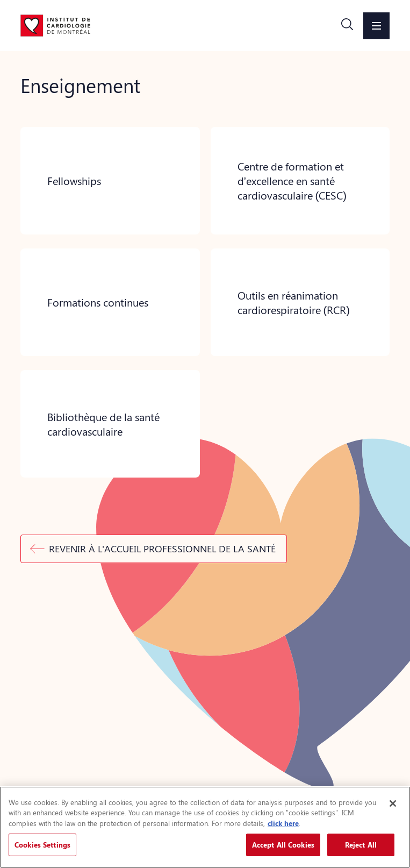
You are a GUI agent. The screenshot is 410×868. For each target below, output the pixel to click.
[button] (347, 26)
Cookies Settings (42, 845)
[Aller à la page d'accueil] (55, 25)
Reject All (361, 845)
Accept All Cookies (283, 845)
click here (283, 823)
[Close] (393, 803)
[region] (205, 827)
